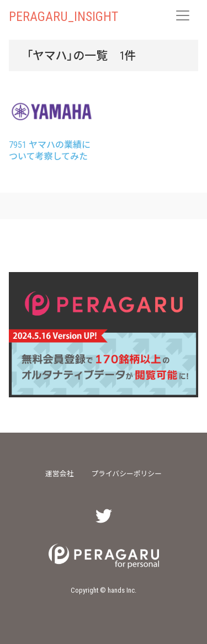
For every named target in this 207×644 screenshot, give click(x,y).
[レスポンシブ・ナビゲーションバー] (183, 15)
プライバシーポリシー (126, 473)
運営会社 (59, 473)
